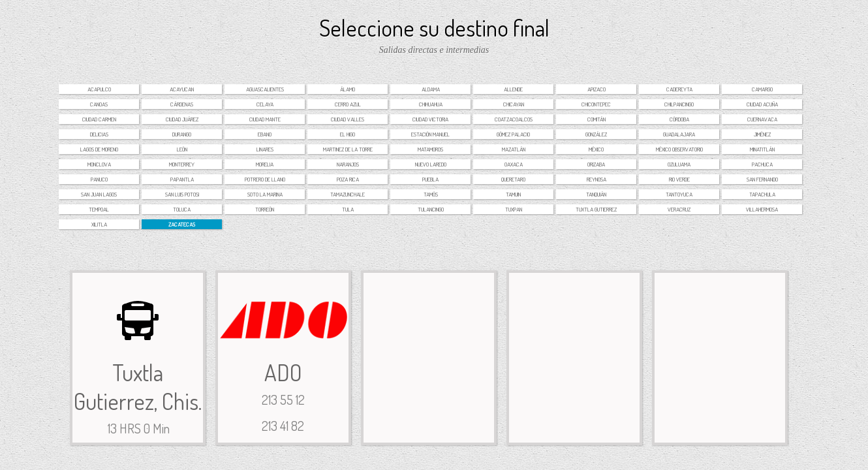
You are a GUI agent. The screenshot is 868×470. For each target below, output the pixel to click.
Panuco (99, 179)
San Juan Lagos (99, 194)
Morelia (265, 164)
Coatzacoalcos (514, 119)
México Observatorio (679, 149)
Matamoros (430, 149)
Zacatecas (182, 224)
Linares (265, 149)
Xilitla (99, 224)
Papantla (182, 179)
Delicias (99, 134)
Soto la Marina (265, 194)
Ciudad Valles (348, 119)
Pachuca (762, 164)
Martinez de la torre (348, 149)
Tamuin (513, 194)
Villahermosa (762, 209)
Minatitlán (762, 149)
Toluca (182, 209)
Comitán (597, 119)
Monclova (99, 164)
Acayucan (182, 89)
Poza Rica (348, 179)
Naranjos (348, 164)
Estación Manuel (430, 134)
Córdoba (679, 119)
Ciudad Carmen (99, 119)
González (596, 134)
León (182, 149)
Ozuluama (679, 164)
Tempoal (99, 209)
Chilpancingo (679, 104)
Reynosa (597, 179)
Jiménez (762, 134)
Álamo (348, 89)
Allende (513, 89)
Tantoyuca (679, 194)
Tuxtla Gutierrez (596, 209)
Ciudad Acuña (762, 104)
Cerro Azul (348, 104)
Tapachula (762, 194)
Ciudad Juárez (182, 119)
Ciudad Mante (265, 119)
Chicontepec (596, 104)
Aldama (431, 89)
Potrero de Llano (265, 179)
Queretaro (513, 179)
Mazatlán (514, 149)
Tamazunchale (348, 194)
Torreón (265, 209)
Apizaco (597, 89)
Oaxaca (514, 164)
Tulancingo (431, 209)
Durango (182, 134)
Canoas (99, 104)
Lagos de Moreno (99, 149)
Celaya (265, 104)
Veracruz (679, 209)
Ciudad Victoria (430, 119)
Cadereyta (679, 89)
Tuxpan (514, 209)
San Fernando (762, 179)
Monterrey (182, 164)
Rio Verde (679, 179)
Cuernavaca (762, 119)
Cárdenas (182, 104)
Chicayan (514, 104)
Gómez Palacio (513, 134)
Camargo (762, 89)
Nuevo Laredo (431, 164)
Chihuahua (431, 104)
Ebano (265, 134)
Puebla (430, 179)
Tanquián (596, 194)
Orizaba (596, 164)
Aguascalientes (265, 89)
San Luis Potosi (182, 194)
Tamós (431, 194)
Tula (348, 209)
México (596, 149)
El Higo (348, 134)
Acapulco (99, 89)
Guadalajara (679, 134)
